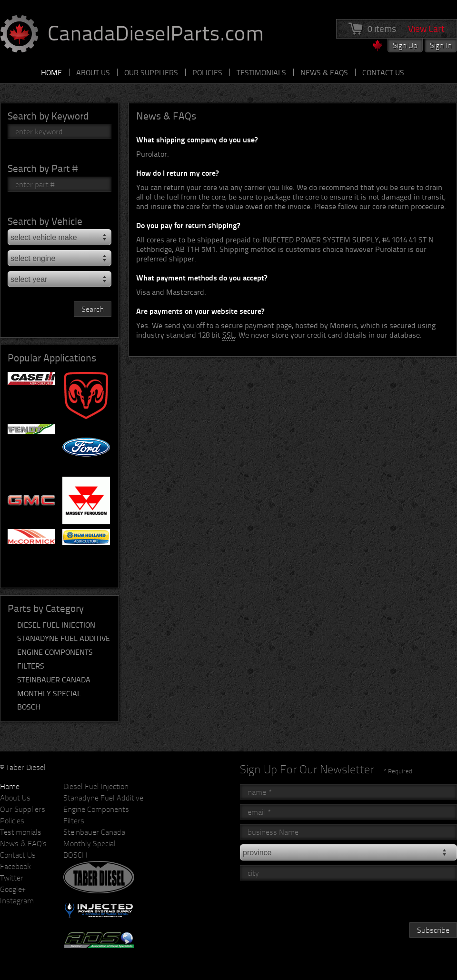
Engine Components (55, 652)
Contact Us (383, 72)
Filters (31, 666)
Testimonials (261, 72)
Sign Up (405, 45)
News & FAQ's (23, 843)
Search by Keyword (48, 115)
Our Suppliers (151, 72)
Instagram (17, 900)
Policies (207, 72)
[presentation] (312, 904)
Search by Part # (43, 168)
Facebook (15, 866)
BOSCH (29, 707)
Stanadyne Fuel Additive (64, 638)
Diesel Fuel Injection (56, 625)
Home (51, 72)
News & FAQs (324, 72)
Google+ (13, 889)
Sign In (441, 45)
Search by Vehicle (45, 221)
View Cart (426, 29)
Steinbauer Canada (54, 680)
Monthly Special (49, 693)
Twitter (12, 878)
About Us (93, 72)
